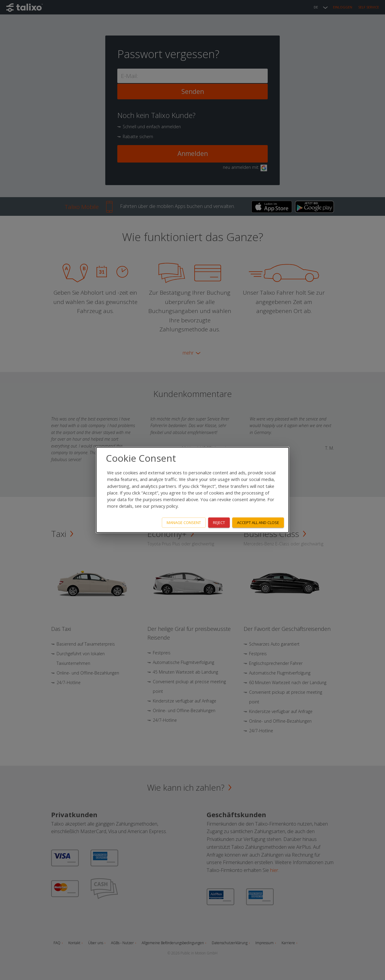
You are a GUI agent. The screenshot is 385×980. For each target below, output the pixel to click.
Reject (219, 523)
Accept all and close (258, 523)
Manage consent (184, 523)
